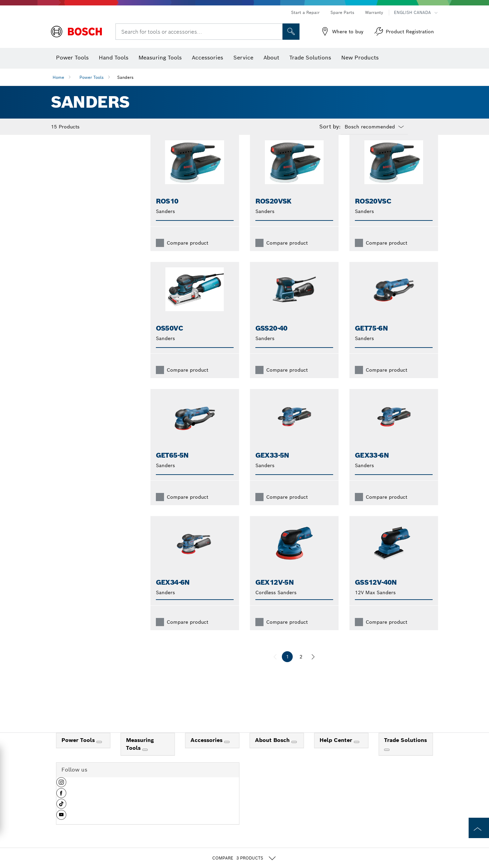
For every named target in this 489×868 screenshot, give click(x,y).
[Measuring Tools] (145, 761)
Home (58, 77)
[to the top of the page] (479, 828)
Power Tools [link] (79, 751)
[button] (61, 796)
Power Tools (92, 77)
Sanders (125, 77)
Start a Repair (305, 12)
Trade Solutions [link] (405, 751)
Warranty (374, 12)
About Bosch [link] (273, 751)
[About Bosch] (294, 753)
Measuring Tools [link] (140, 755)
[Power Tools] (99, 753)
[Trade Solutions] (387, 761)
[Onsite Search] (291, 32)
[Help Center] (357, 753)
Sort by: (330, 127)
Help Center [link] (337, 751)
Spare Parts (342, 12)
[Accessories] (227, 753)
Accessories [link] (207, 751)
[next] (313, 668)
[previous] (275, 668)
